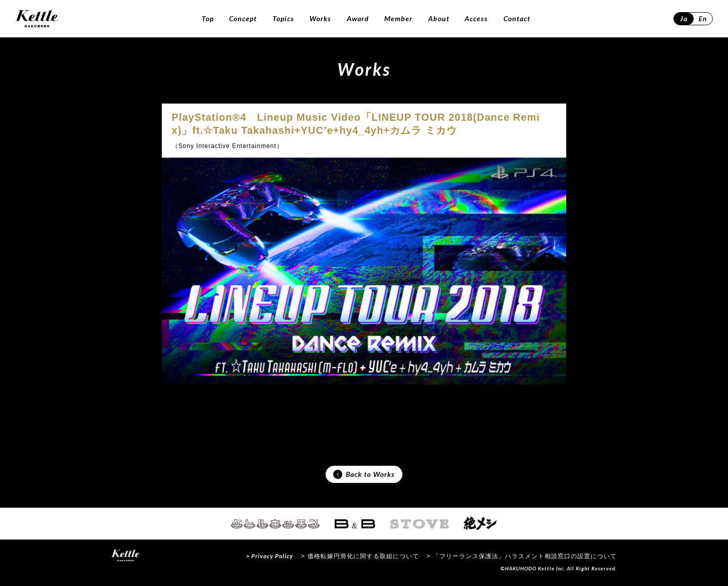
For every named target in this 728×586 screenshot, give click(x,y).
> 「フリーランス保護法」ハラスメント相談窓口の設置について (522, 558)
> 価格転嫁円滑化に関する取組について (360, 558)
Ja (684, 18)
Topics (283, 18)
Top (208, 18)
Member (398, 18)
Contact (517, 18)
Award (358, 18)
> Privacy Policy (270, 557)
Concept (243, 18)
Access (476, 18)
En (703, 18)
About (439, 18)
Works (320, 18)
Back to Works (364, 475)
